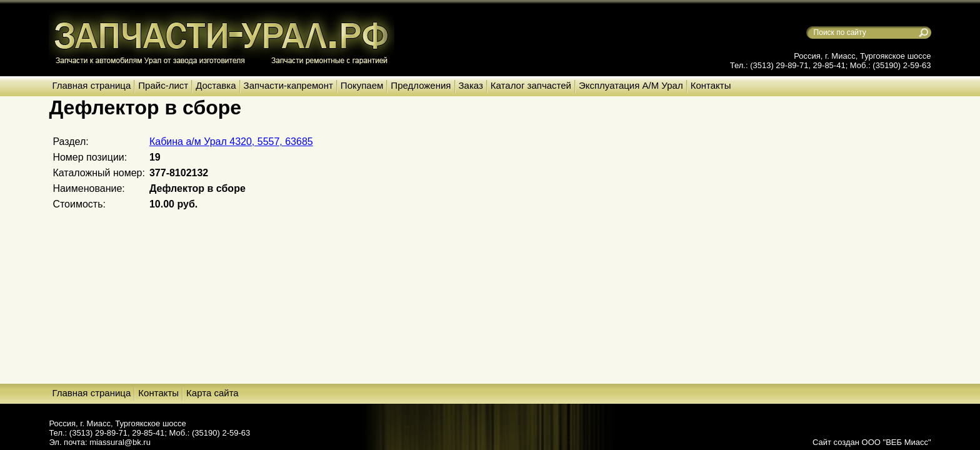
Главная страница (91, 85)
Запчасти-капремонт (288, 85)
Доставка (216, 85)
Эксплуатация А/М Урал (631, 85)
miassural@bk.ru (120, 442)
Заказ (471, 85)
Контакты (711, 85)
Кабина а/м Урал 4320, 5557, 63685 (231, 142)
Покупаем (362, 85)
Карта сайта (212, 393)
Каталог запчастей (531, 85)
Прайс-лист (163, 85)
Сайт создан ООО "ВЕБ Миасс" (872, 442)
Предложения (421, 85)
